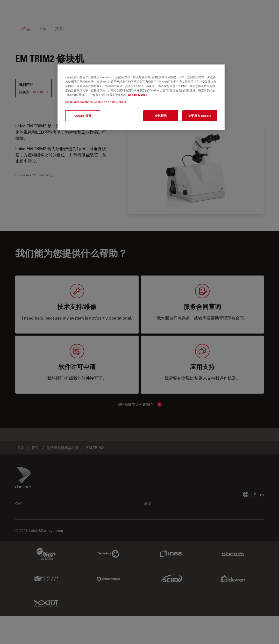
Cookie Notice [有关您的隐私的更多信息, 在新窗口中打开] (138, 95)
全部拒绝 (161, 116)
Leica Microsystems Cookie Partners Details (96, 102)
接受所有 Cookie (200, 116)
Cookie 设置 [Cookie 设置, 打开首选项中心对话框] (83, 116)
